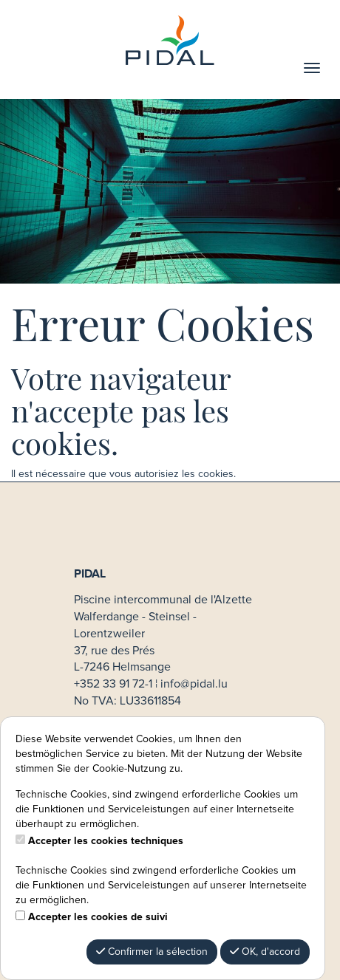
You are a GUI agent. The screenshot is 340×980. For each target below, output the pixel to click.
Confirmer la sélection (152, 952)
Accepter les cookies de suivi (98, 917)
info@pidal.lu (194, 684)
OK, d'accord (265, 952)
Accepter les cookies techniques (106, 841)
